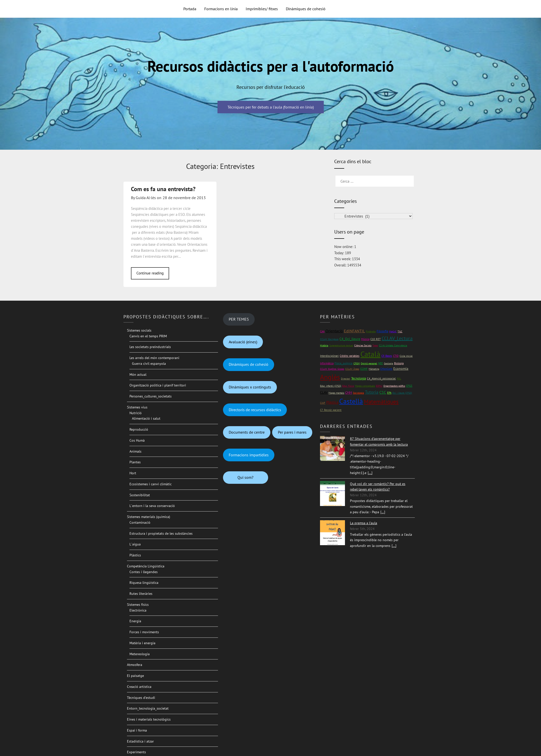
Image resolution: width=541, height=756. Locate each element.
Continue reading (150, 273)
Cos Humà (137, 440)
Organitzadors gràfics (394, 386)
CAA (322, 331)
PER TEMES (239, 319)
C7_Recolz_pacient (331, 410)
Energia (135, 621)
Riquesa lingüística (144, 583)
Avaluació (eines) (243, 342)
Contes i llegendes (144, 572)
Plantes (135, 462)
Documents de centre (247, 432)
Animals (135, 451)
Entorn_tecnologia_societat (148, 708)
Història (324, 345)
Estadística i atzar (140, 741)
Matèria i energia (142, 643)
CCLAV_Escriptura (329, 339)
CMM (349, 393)
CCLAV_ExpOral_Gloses (332, 369)
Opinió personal (369, 363)
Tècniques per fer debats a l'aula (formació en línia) (271, 107)
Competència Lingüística (146, 566)
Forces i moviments (144, 632)
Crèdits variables (350, 356)
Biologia (399, 363)
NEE (380, 363)
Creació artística (139, 687)
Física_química (343, 363)
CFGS (409, 386)
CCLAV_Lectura (397, 338)
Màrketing (374, 369)
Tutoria (372, 392)
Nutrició (136, 413)
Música (365, 339)
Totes (375, 345)
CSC (383, 392)
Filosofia (382, 331)
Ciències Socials (363, 345)
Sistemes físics (138, 605)
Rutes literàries (141, 594)
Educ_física (348, 386)
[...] (370, 473)
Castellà (351, 401)
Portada (190, 9)
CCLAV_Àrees (352, 369)
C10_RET (376, 339)
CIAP (323, 403)
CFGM (357, 363)
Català (370, 354)
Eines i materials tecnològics (149, 719)
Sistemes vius (137, 407)
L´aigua (135, 544)
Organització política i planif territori (158, 385)
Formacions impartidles (249, 455)
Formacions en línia (221, 9)
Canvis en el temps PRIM (148, 336)
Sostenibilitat (140, 495)
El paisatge (135, 676)
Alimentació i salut (146, 418)
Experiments (136, 752)
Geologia (388, 363)
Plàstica (332, 402)
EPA (389, 393)
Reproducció (139, 429)
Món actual (138, 375)
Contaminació (140, 522)
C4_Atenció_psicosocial (381, 378)
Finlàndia (371, 331)
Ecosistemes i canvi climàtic (151, 484)
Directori (346, 379)
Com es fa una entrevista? (163, 189)
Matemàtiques (381, 402)
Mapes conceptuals (365, 386)
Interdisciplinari (329, 356)
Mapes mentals (336, 393)
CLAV (324, 392)
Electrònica (138, 610)
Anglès (330, 377)
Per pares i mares (292, 432)
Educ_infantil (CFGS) (331, 386)
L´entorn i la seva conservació (152, 506)
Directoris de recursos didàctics (255, 410)
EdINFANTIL (354, 331)
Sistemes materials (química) (149, 517)
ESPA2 (379, 386)
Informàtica (327, 363)
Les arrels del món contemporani (154, 358)
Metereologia (140, 654)
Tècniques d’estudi (141, 698)
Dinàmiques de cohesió (306, 9)
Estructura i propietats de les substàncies (161, 533)
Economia (401, 369)
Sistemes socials (139, 330)
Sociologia (358, 393)
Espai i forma (137, 730)
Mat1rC (393, 331)
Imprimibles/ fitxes (262, 9)
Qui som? (245, 477)
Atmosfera (135, 665)
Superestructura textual (341, 345)
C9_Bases (387, 356)
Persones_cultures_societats (151, 396)
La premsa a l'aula (364, 523)
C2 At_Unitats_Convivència (393, 345)
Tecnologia (359, 378)
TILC (400, 331)
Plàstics (135, 555)
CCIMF (364, 369)
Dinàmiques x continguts (250, 387)
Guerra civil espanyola (149, 364)
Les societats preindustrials (150, 347)
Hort (133, 473)
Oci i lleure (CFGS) (402, 393)
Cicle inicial (406, 356)
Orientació (334, 331)
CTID (396, 356)
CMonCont (386, 369)
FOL (399, 379)
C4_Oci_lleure (350, 339)
